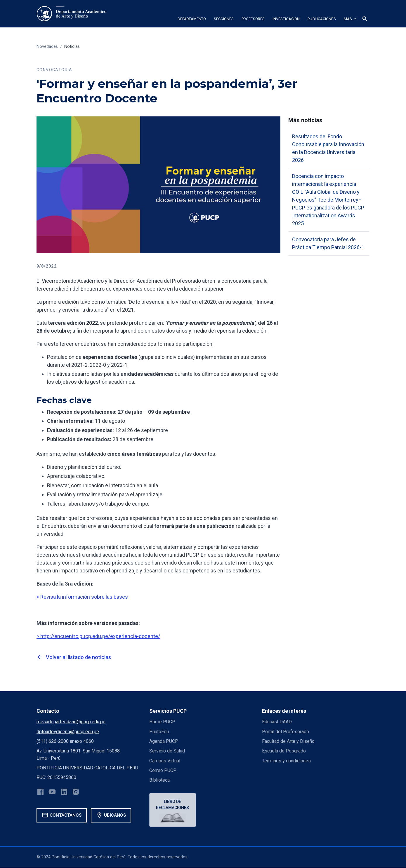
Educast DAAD (277, 722)
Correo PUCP (163, 770)
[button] (192, 20)
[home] (72, 14)
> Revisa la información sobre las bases (82, 597)
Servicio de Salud (167, 751)
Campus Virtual (165, 761)
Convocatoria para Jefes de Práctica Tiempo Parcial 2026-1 (328, 243)
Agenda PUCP (164, 741)
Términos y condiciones (286, 761)
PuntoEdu (159, 732)
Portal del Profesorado (286, 732)
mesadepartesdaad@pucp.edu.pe (71, 722)
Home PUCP (162, 722)
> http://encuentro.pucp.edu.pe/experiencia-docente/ (98, 636)
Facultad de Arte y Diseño (288, 741)
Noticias (72, 47)
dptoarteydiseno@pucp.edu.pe (68, 732)
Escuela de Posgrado (284, 751)
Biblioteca (159, 780)
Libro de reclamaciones (173, 805)
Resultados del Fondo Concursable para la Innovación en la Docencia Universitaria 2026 (328, 148)
